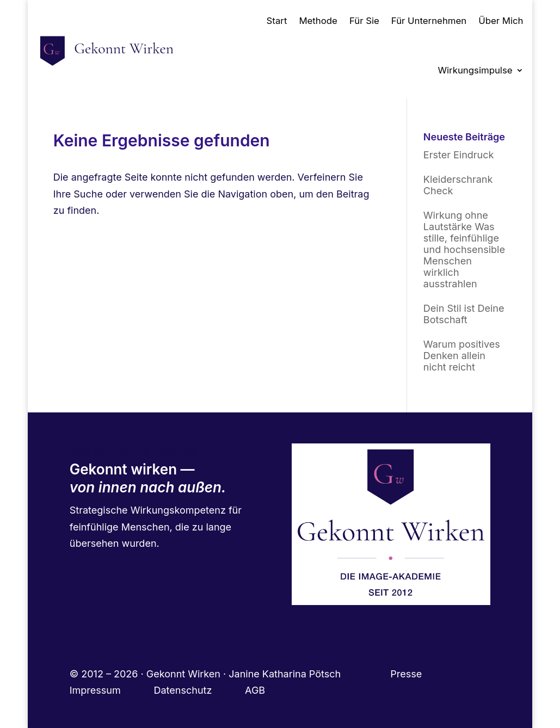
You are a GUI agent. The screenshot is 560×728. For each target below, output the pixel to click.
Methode (318, 21)
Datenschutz (200, 690)
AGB (255, 690)
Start (277, 21)
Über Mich (501, 21)
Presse (407, 674)
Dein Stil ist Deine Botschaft (464, 314)
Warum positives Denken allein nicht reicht (462, 356)
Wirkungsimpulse (475, 70)
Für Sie (364, 21)
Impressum (112, 690)
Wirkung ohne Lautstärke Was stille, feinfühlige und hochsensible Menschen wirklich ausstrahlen (464, 249)
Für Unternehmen (429, 21)
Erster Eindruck (459, 155)
